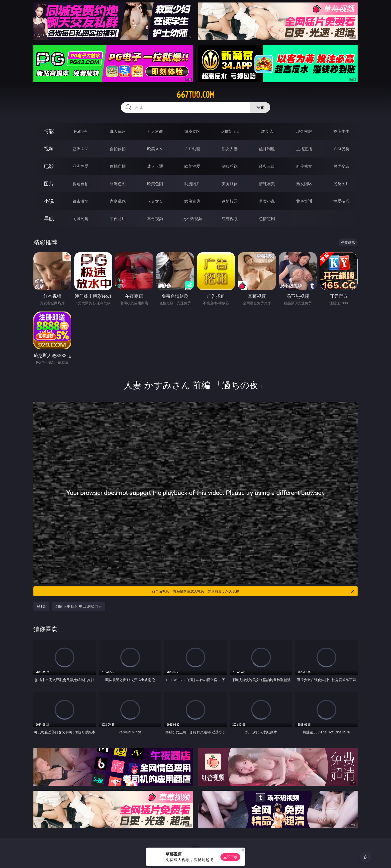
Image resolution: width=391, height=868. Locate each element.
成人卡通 (155, 166)
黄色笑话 (304, 201)
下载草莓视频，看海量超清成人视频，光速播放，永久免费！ (252, 591)
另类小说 (267, 201)
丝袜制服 (267, 149)
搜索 (260, 107)
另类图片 (341, 184)
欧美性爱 (192, 166)
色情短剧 (267, 219)
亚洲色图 (118, 184)
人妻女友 (155, 201)
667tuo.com (195, 95)
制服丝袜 (230, 166)
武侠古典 (192, 201)
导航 (49, 218)
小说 (49, 201)
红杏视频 (230, 219)
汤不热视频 (192, 219)
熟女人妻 (230, 149)
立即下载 (230, 857)
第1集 (41, 606)
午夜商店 (118, 219)
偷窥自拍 (81, 184)
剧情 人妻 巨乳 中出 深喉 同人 (79, 606)
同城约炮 (81, 219)
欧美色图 (155, 184)
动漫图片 (192, 184)
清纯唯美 (267, 184)
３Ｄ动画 (192, 149)
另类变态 (341, 166)
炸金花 (267, 131)
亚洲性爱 (81, 166)
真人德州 (118, 131)
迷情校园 (230, 201)
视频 (49, 149)
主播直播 (304, 149)
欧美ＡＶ (155, 149)
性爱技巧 (341, 201)
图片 (49, 184)
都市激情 (81, 201)
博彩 (49, 131)
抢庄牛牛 (341, 131)
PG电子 (80, 131)
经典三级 (267, 166)
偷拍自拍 (118, 166)
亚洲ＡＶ (81, 149)
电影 (49, 166)
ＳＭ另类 (341, 149)
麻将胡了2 (230, 131)
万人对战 (155, 131)
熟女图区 (304, 184)
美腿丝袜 (230, 184)
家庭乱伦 (118, 201)
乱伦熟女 (304, 166)
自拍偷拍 (118, 149)
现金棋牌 (304, 131)
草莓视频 (155, 219)
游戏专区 (192, 131)
